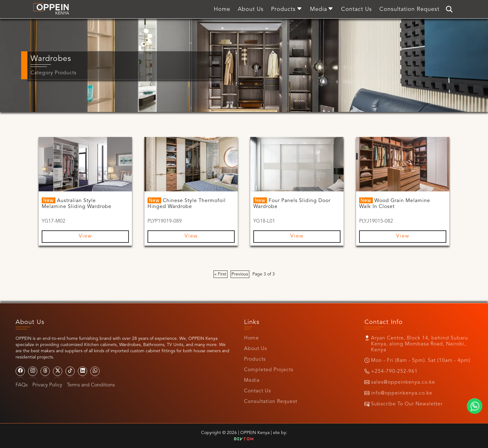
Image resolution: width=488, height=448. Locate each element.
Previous (240, 274)
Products (255, 359)
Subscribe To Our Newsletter (407, 404)
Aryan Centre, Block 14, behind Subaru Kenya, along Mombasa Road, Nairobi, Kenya (420, 344)
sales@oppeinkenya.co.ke (403, 382)
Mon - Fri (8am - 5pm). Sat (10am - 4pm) (421, 361)
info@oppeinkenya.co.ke (402, 393)
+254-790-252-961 (394, 372)
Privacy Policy (47, 385)
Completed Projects (269, 370)
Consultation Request (271, 402)
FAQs (22, 385)
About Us (256, 349)
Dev (244, 439)
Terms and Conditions (91, 385)
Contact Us (258, 391)
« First (220, 274)
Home (251, 338)
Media (252, 381)
